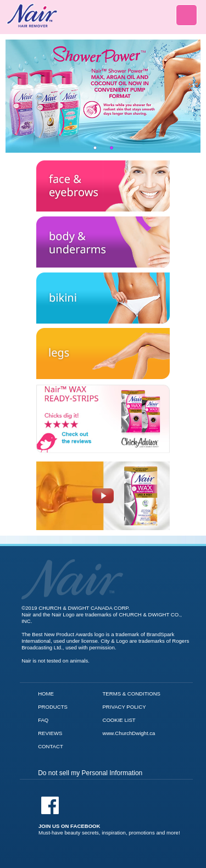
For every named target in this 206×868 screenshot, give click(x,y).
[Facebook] (109, 816)
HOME (46, 694)
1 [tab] (95, 148)
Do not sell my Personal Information (90, 773)
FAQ (43, 720)
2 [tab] (112, 148)
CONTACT (51, 746)
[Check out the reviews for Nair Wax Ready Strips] (103, 384)
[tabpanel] (103, 96)
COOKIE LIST (119, 720)
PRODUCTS (53, 707)
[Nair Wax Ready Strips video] (103, 493)
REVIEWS (50, 733)
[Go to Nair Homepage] (72, 562)
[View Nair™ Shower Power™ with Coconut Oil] (103, 96)
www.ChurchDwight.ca (129, 733)
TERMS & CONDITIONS (131, 694)
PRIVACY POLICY (124, 707)
